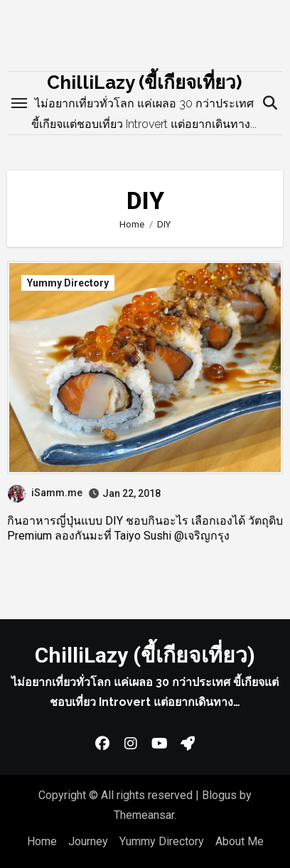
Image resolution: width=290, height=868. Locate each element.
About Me (240, 841)
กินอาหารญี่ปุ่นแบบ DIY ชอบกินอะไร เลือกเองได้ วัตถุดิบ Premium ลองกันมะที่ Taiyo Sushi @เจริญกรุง (145, 528)
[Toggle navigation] (19, 103)
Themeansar (144, 815)
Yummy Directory (68, 283)
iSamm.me (45, 493)
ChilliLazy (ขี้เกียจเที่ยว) (144, 82)
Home (42, 841)
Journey (88, 841)
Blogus (219, 795)
